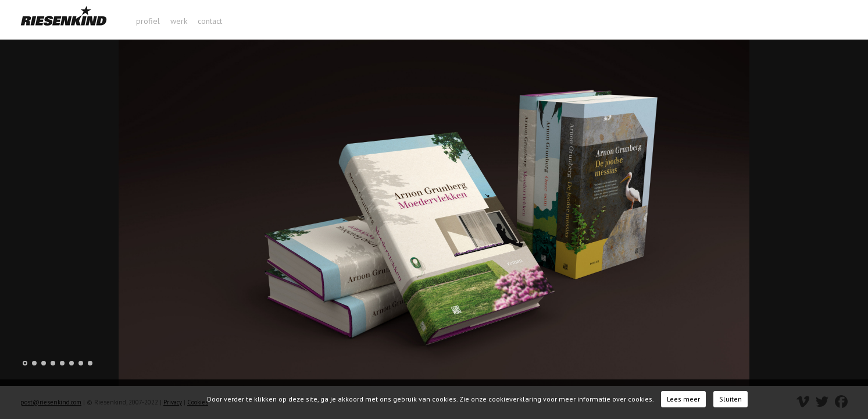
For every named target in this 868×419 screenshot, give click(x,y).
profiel (148, 21)
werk (179, 21)
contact (210, 21)
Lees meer (683, 399)
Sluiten (731, 399)
